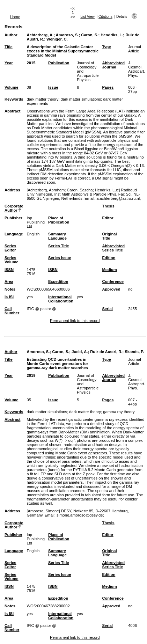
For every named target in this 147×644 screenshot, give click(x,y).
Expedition (58, 281)
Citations (105, 17)
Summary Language (57, 236)
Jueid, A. (80, 352)
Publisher (13, 218)
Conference (113, 281)
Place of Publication (59, 220)
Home (15, 17)
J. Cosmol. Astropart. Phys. (137, 69)
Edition (109, 258)
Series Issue (60, 258)
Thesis (108, 206)
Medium (109, 270)
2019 (31, 375)
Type (106, 47)
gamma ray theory (119, 412)
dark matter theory (42, 99)
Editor (108, 218)
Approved (111, 289)
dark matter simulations (81, 99)
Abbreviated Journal (113, 65)
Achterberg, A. (40, 35)
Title (9, 47)
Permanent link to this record (75, 321)
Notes (10, 289)
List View (87, 17)
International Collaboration (61, 299)
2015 (31, 63)
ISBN (53, 270)
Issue (53, 87)
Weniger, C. (57, 39)
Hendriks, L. (112, 35)
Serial (107, 309)
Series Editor (10, 248)
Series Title (59, 246)
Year (9, 63)
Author (11, 35)
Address (12, 190)
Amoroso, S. (67, 35)
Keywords (14, 99)
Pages (108, 87)
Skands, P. (134, 352)
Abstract (12, 111)
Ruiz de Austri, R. (106, 352)
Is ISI (9, 297)
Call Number (12, 311)
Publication (59, 63)
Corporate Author (14, 208)
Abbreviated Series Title (113, 248)
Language (14, 234)
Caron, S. (90, 35)
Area (9, 281)
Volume (12, 87)
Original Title (109, 236)
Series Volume (12, 260)
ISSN (9, 270)
